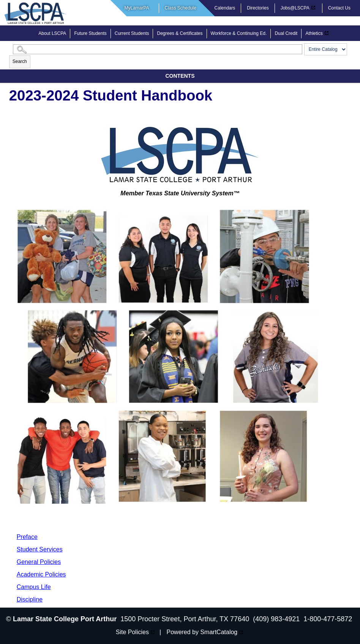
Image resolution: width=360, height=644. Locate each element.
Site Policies (132, 632)
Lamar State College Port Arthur (65, 619)
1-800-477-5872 (328, 619)
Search (20, 61)
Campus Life (34, 587)
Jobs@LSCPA (295, 8)
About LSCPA (52, 33)
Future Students (90, 33)
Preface (27, 537)
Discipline (30, 599)
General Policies (39, 562)
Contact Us (339, 8)
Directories (258, 8)
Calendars (225, 8)
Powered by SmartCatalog (202, 632)
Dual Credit (286, 33)
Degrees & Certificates (180, 33)
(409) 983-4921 (276, 619)
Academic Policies (41, 574)
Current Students (132, 33)
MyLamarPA (137, 8)
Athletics (314, 33)
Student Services (40, 549)
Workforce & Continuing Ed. (239, 33)
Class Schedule (181, 8)
